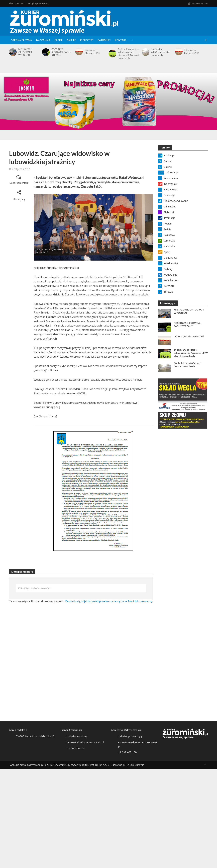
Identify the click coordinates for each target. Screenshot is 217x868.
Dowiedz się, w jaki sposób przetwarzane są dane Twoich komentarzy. (109, 601)
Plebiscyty (87, 40)
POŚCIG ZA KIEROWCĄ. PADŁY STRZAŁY (61, 52)
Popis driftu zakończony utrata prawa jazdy (160, 52)
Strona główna (22, 40)
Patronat (104, 40)
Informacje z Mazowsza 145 (92, 51)
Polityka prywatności (38, 3)
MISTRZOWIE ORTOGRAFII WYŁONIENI (25, 52)
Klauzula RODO (17, 3)
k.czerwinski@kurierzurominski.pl (85, 742)
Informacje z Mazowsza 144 (192, 51)
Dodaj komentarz (19, 183)
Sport (59, 40)
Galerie (71, 40)
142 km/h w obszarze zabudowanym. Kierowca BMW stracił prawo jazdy (129, 54)
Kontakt (121, 40)
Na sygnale (43, 40)
